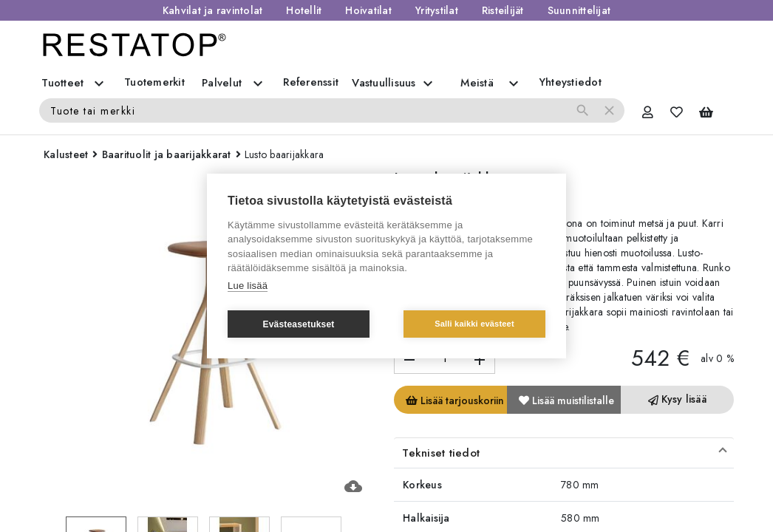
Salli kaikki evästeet (474, 324)
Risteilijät (503, 10)
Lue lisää (248, 286)
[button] (564, 453)
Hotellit (304, 10)
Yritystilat (437, 10)
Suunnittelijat (579, 10)
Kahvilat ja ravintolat (213, 10)
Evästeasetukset (298, 324)
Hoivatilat (368, 10)
